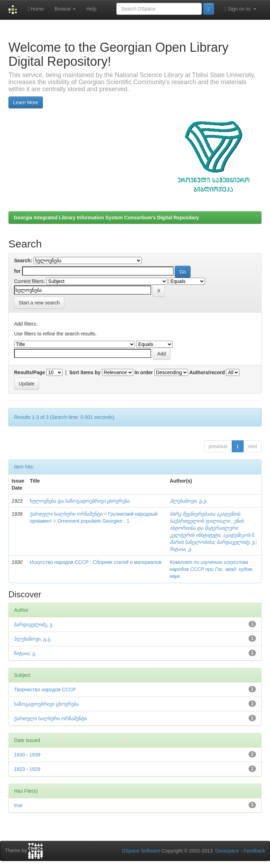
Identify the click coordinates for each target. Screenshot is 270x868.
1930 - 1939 (27, 755)
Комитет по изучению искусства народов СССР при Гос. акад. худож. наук (212, 569)
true (18, 805)
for (17, 271)
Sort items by (85, 372)
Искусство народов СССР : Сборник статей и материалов (96, 562)
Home (36, 9)
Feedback (254, 851)
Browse (65, 9)
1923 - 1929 (27, 769)
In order (144, 372)
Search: (23, 260)
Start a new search (39, 303)
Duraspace (227, 851)
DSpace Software (141, 851)
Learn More (26, 102)
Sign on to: (240, 9)
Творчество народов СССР (45, 690)
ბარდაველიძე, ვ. (236, 542)
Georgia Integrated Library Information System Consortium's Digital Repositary (106, 218)
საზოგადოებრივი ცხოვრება (46, 704)
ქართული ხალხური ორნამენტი (50, 718)
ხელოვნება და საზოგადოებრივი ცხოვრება (80, 501)
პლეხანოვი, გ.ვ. (188, 501)
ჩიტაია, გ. (181, 549)
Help (91, 9)
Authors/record (207, 372)
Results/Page (30, 372)
